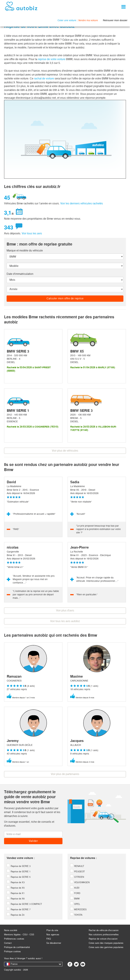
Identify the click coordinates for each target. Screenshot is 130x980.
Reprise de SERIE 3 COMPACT (24, 904)
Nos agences (53, 935)
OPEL (75, 904)
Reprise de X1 (16, 893)
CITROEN (77, 877)
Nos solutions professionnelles (104, 935)
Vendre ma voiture (88, 20)
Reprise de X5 (16, 888)
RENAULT (77, 866)
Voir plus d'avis (65, 610)
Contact (8, 943)
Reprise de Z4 (15, 915)
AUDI (75, 888)
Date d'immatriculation (20, 274)
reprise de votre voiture (52, 59)
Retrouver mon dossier (115, 20)
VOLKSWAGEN (80, 882)
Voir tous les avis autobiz (65, 621)
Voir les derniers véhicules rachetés (82, 203)
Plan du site (52, 930)
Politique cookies (12, 951)
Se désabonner (54, 943)
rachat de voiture (44, 78)
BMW (75, 899)
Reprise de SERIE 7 (19, 909)
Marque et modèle (25, 251)
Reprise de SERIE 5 (19, 877)
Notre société (11, 930)
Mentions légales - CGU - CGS (19, 935)
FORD (75, 893)
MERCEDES (78, 909)
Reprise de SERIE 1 (19, 872)
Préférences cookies (14, 939)
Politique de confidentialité (17, 947)
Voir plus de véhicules (65, 451)
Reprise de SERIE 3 (19, 866)
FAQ (49, 939)
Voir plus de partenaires (65, 774)
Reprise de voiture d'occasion (103, 939)
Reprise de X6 (16, 899)
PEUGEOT (77, 872)
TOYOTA (76, 915)
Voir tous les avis (32, 233)
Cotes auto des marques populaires (106, 943)
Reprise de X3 (16, 882)
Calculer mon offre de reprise (65, 298)
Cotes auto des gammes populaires (106, 947)
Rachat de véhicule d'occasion (104, 930)
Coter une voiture (67, 20)
